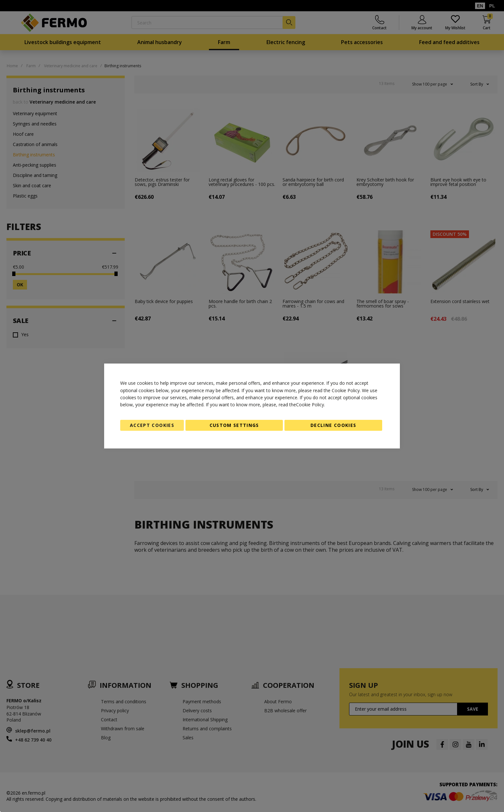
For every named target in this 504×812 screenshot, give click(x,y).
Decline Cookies (333, 425)
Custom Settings (234, 425)
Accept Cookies (152, 425)
